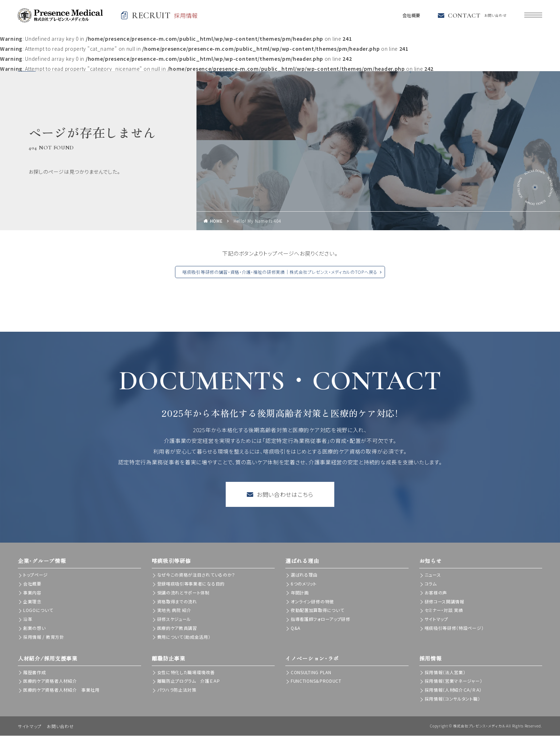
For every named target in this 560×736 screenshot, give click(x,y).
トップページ (36, 575)
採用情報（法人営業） (445, 673)
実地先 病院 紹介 (174, 611)
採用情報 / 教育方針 (44, 637)
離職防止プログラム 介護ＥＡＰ (189, 681)
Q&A (296, 628)
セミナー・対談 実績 (444, 611)
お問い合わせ (60, 727)
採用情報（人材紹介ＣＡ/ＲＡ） (453, 690)
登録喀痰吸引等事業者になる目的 (191, 584)
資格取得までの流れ (177, 602)
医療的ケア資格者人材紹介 (50, 681)
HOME (216, 221)
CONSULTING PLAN (311, 673)
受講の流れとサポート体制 (183, 593)
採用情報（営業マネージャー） (454, 681)
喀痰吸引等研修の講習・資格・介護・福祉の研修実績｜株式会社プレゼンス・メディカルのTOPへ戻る (280, 273)
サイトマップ (436, 619)
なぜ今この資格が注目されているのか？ (196, 575)
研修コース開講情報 (444, 602)
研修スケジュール (174, 619)
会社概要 (409, 16)
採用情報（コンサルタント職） (452, 699)
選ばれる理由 (304, 575)
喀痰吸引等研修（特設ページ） (454, 628)
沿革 (28, 619)
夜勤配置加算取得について (317, 611)
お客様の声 (436, 593)
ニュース (433, 575)
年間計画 (300, 593)
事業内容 (32, 593)
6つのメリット (304, 584)
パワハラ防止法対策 (177, 690)
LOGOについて (38, 611)
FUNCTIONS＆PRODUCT (316, 681)
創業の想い (34, 628)
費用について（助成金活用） (184, 637)
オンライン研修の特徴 (312, 602)
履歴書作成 (35, 673)
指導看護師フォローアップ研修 (321, 619)
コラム (431, 584)
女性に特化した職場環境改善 (186, 673)
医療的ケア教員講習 (177, 628)
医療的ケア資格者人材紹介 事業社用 (61, 690)
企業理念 (32, 602)
